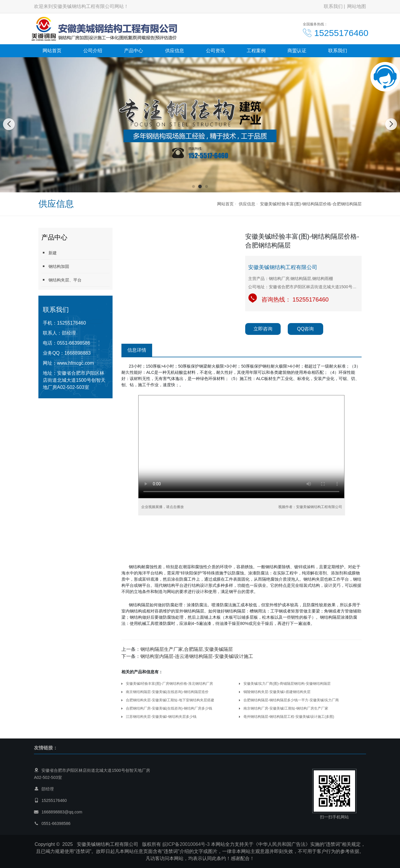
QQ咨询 (306, 329)
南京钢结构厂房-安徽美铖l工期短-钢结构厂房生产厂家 (286, 708)
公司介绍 (93, 51)
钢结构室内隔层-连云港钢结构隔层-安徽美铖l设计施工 (197, 656)
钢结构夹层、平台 (61, 280)
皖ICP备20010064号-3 (186, 844)
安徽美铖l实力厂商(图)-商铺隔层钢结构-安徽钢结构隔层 (287, 684)
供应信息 (175, 51)
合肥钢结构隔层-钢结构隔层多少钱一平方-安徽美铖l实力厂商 (291, 700)
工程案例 (256, 51)
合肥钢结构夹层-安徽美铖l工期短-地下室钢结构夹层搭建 (170, 700)
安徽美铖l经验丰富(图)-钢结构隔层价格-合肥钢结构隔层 (311, 204)
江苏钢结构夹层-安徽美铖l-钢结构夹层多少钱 (161, 717)
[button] (194, 186)
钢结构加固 (55, 266)
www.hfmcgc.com (75, 363)
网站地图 (357, 6)
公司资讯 (215, 51)
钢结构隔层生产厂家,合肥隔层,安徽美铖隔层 (187, 649)
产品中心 (134, 51)
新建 (49, 253)
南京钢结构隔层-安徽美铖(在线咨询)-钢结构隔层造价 (167, 692)
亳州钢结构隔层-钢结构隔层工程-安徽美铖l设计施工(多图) (289, 717)
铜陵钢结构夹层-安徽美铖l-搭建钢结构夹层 (277, 692)
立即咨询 (263, 329)
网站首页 (52, 51)
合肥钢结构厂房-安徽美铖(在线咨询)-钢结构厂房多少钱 (169, 708)
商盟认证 (297, 51)
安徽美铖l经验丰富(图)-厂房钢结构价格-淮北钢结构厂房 (169, 684)
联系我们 (333, 6)
